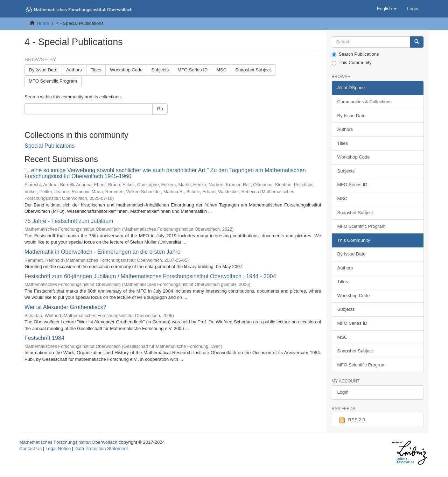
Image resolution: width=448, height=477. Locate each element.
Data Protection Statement (101, 448)
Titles (96, 70)
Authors (74, 70)
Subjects (160, 70)
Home (43, 23)
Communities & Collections (365, 102)
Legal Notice (58, 448)
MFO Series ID (192, 70)
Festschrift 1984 (44, 338)
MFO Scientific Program (53, 81)
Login (343, 392)
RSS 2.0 (351, 420)
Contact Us (30, 448)
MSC (221, 70)
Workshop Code (126, 70)
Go (160, 109)
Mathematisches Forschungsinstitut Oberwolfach (68, 442)
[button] (387, 9)
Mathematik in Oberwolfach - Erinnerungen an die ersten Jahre (103, 252)
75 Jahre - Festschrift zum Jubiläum (69, 221)
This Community (352, 63)
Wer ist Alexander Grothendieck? (65, 307)
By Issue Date (43, 70)
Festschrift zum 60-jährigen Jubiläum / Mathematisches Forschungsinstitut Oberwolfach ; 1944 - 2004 (150, 276)
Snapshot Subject (253, 70)
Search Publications (355, 54)
